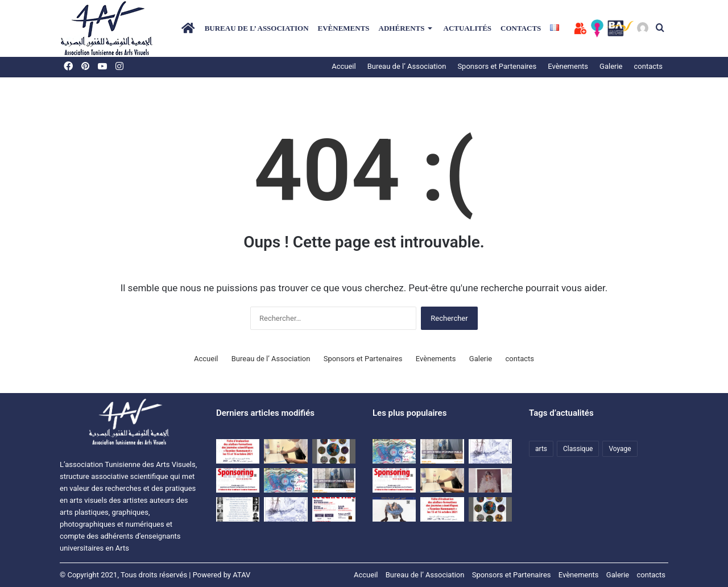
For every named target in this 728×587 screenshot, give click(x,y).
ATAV (241, 575)
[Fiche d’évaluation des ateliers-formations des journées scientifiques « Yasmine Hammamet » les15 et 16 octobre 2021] (442, 509)
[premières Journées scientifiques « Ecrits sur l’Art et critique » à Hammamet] (238, 509)
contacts (521, 28)
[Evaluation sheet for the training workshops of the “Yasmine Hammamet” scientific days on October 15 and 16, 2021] (238, 451)
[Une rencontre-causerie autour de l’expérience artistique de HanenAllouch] (286, 480)
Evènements (344, 28)
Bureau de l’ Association (257, 28)
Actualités (468, 28)
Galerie (481, 359)
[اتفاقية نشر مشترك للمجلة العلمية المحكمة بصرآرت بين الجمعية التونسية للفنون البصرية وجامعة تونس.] (286, 451)
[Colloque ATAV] (334, 480)
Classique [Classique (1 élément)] (578, 449)
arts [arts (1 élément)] (541, 449)
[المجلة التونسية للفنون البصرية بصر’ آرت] (394, 509)
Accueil (344, 66)
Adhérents (402, 28)
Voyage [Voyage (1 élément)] (620, 449)
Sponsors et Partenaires (497, 66)
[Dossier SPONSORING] (238, 480)
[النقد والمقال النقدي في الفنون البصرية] (490, 480)
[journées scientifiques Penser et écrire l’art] (334, 509)
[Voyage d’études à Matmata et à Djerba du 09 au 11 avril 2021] (286, 509)
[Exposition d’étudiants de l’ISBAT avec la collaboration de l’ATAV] (334, 451)
